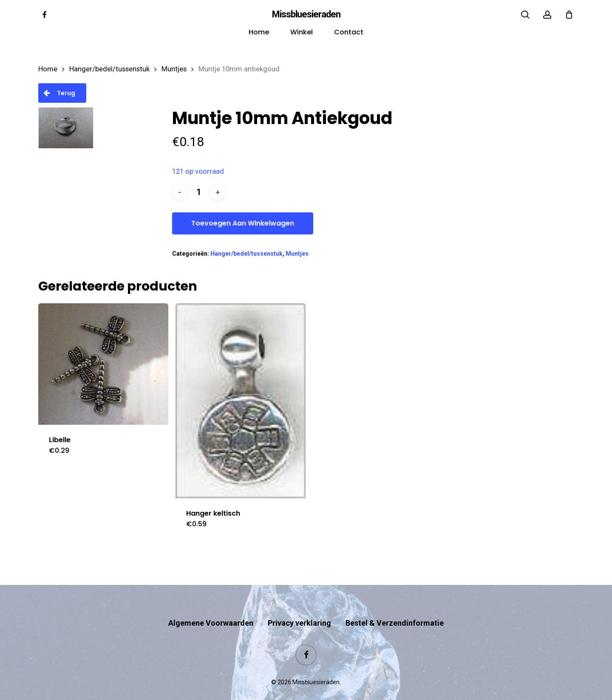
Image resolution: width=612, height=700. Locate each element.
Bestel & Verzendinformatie (395, 606)
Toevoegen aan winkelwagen (243, 223)
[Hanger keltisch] (241, 401)
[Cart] (569, 14)
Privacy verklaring (299, 606)
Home (48, 69)
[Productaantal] (198, 192)
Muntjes (174, 69)
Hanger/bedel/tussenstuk (109, 69)
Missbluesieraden (306, 14)
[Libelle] (103, 364)
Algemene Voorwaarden (211, 606)
